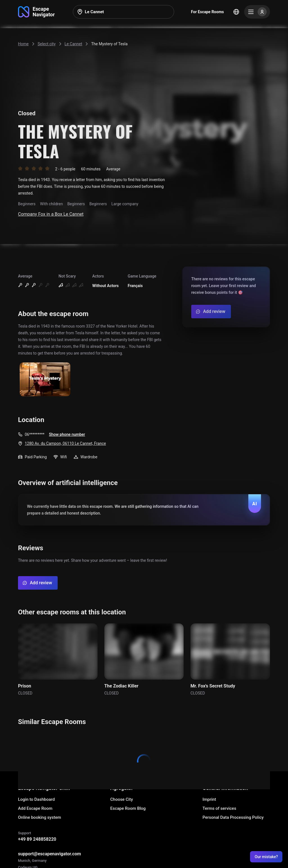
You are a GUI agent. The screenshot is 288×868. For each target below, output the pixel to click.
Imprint (209, 799)
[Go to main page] (36, 12)
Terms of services (219, 808)
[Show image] (45, 380)
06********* (35, 434)
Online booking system (40, 817)
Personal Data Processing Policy (233, 817)
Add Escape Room (35, 808)
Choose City (122, 799)
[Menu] (257, 12)
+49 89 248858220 (37, 839)
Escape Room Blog (128, 808)
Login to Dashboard (36, 799)
